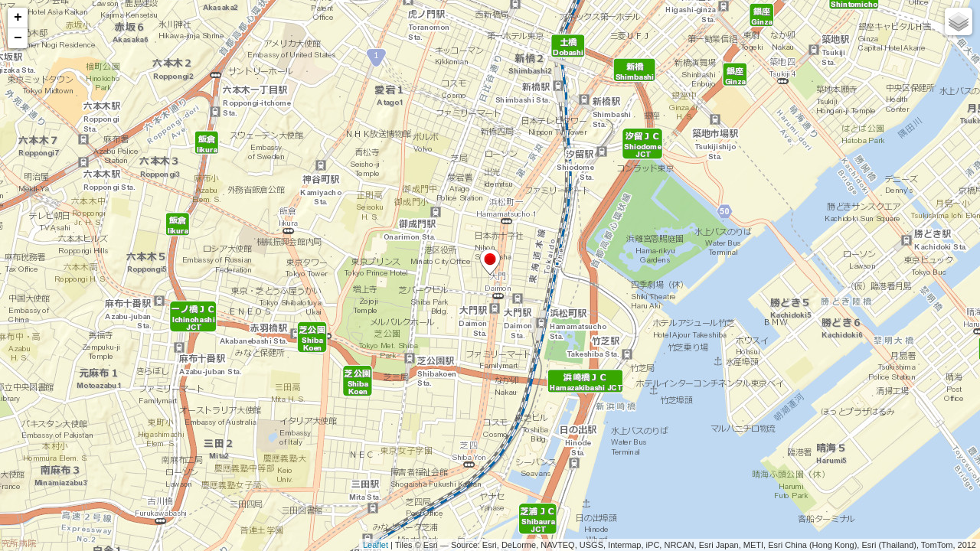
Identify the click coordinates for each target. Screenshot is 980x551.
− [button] (18, 38)
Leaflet (376, 545)
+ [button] (18, 18)
